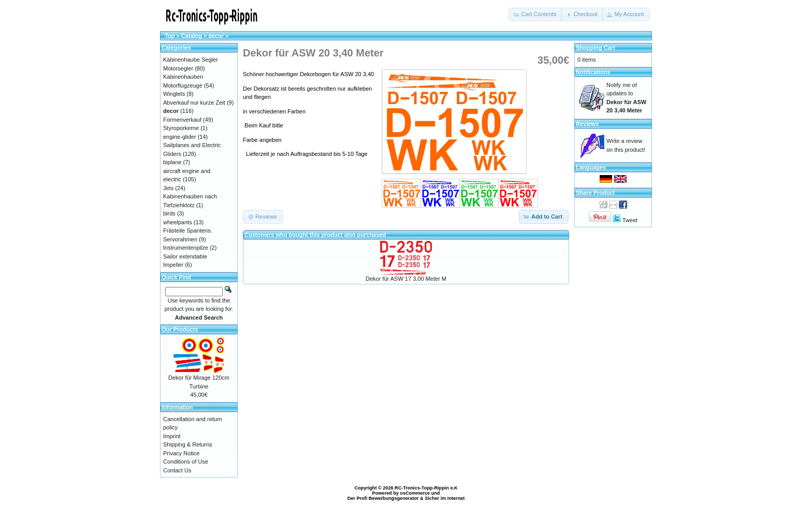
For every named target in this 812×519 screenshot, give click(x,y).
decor (216, 36)
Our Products (180, 329)
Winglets (174, 94)
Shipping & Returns (188, 444)
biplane (172, 162)
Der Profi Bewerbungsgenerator (383, 498)
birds (169, 213)
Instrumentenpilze (186, 248)
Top (170, 36)
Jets (168, 188)
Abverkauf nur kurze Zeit (194, 103)
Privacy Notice (181, 453)
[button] (535, 15)
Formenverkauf (182, 120)
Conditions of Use (186, 462)
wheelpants (178, 222)
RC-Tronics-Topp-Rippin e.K (426, 488)
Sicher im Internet (445, 498)
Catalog (192, 36)
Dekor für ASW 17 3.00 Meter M (406, 279)
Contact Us (177, 470)
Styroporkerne (181, 128)
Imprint (172, 436)
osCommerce (415, 493)
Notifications (593, 72)
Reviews (587, 124)
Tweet (630, 220)
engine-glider (180, 137)
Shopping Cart (596, 48)
